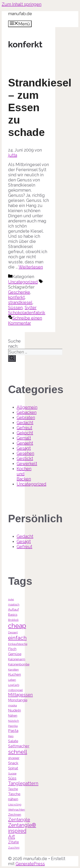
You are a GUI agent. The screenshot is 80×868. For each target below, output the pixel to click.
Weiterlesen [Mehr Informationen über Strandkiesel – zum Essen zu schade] (31, 267)
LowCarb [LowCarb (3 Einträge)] (14, 685)
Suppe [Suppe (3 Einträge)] (12, 774)
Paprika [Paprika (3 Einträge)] (13, 726)
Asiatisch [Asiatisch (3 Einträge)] (14, 605)
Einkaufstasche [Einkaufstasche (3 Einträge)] (18, 644)
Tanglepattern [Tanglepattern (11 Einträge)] (23, 783)
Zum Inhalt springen (22, 4)
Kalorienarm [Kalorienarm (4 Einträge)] (17, 659)
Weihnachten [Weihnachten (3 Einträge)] (17, 810)
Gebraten (26, 417)
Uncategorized (23, 282)
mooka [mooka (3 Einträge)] (12, 705)
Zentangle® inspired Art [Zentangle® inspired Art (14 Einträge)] (22, 831)
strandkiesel (20, 302)
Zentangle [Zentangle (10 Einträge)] (19, 819)
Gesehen (25, 453)
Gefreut (24, 428)
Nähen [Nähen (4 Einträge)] (13, 716)
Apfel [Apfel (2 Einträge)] (11, 600)
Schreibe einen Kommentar (25, 321)
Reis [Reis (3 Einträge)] (11, 736)
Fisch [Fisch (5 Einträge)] (12, 649)
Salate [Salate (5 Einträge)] (13, 741)
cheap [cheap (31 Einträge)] (17, 626)
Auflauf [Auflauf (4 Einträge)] (13, 609)
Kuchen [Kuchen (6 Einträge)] (15, 674)
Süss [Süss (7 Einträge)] (12, 778)
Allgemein (27, 407)
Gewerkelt (27, 464)
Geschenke (19, 292)
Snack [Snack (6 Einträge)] (13, 763)
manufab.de (20, 14)
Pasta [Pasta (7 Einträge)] (13, 731)
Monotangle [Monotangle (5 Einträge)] (18, 700)
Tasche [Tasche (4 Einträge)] (13, 789)
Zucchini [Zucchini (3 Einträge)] (14, 848)
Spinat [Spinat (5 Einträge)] (13, 768)
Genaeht (25, 443)
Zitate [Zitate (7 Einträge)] (14, 842)
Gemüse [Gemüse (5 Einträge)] (15, 654)
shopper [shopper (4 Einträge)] (14, 758)
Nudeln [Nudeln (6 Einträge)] (15, 710)
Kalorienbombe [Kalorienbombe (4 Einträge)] (19, 664)
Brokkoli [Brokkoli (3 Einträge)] (13, 620)
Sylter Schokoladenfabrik (27, 310)
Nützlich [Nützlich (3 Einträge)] (14, 721)
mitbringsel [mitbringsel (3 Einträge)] (15, 690)
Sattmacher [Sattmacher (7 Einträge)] (19, 746)
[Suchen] (12, 358)
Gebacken (27, 412)
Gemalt (24, 438)
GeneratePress (30, 864)
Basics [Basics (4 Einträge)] (13, 615)
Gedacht (25, 423)
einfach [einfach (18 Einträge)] (17, 638)
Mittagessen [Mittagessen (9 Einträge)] (20, 695)
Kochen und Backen (24, 474)
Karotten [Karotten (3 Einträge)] (13, 670)
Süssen (15, 308)
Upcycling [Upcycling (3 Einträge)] (15, 805)
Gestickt (25, 458)
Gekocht (25, 433)
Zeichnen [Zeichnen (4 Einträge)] (15, 815)
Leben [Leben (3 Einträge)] (12, 680)
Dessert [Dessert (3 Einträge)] (13, 632)
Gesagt (24, 448)
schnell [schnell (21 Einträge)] (18, 752)
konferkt (16, 297)
